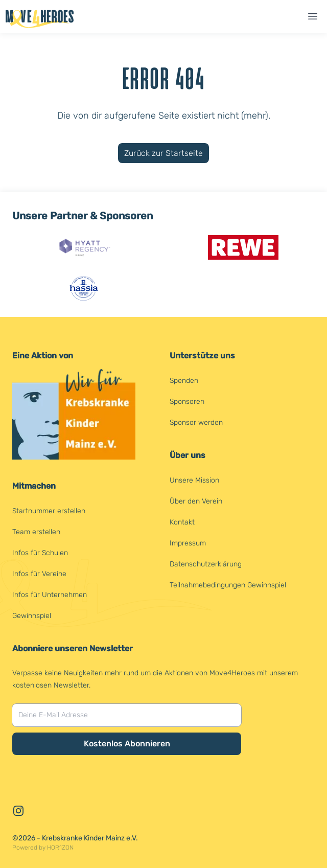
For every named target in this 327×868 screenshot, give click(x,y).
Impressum (188, 543)
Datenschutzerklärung (206, 564)
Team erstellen (36, 532)
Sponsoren (187, 402)
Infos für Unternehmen (50, 595)
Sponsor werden (196, 422)
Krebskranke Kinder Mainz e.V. (90, 838)
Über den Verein (196, 501)
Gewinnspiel (32, 616)
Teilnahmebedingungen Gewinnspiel (228, 585)
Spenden (184, 381)
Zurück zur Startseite (163, 153)
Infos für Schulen (40, 553)
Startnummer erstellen (49, 511)
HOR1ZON (60, 848)
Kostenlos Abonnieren (127, 744)
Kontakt (182, 522)
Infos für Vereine (39, 574)
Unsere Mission (194, 480)
